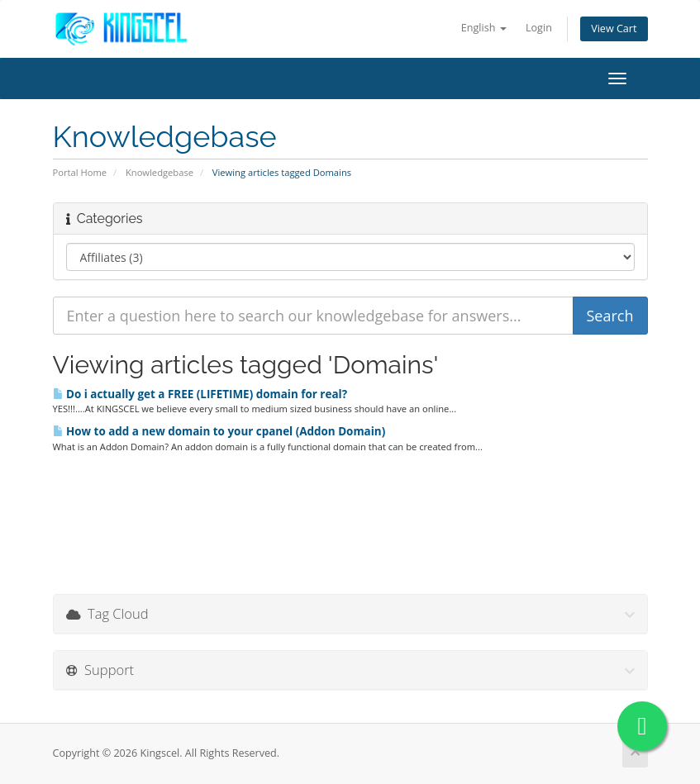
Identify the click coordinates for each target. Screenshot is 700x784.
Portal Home (80, 172)
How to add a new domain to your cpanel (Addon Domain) (219, 431)
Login (539, 28)
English (484, 28)
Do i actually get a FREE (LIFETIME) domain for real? (200, 394)
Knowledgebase (160, 172)
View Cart (614, 29)
